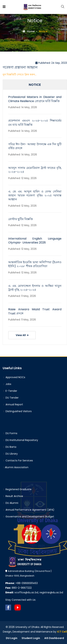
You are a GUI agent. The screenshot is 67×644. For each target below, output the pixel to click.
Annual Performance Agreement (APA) (28, 510)
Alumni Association (16, 467)
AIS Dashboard (54, 638)
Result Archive (13, 496)
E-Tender (10, 391)
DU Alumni (10, 503)
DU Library (10, 454)
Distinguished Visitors (17, 411)
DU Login (12, 638)
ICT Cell (62, 632)
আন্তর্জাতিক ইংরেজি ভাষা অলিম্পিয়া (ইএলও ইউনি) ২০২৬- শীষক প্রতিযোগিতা (35, 264)
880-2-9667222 (18, 588)
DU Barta (9, 447)
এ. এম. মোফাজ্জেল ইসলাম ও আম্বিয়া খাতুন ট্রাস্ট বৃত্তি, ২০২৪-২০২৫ (35, 288)
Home (29, 31)
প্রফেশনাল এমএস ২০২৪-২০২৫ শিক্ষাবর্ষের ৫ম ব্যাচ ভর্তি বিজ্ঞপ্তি (35, 123)
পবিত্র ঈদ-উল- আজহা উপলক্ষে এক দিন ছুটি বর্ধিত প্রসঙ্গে (35, 146)
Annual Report (13, 404)
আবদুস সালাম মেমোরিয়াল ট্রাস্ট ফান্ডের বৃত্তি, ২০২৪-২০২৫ (35, 170)
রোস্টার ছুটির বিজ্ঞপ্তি (20, 219)
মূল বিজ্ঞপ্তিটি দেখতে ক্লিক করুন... (20, 74)
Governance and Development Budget (28, 517)
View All (22, 335)
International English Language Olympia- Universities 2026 (35, 241)
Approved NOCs (14, 377)
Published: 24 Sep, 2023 (51, 63)
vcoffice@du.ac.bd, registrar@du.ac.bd (34, 592)
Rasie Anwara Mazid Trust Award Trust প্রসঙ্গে (35, 311)
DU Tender (11, 398)
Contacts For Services (18, 460)
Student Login (31, 638)
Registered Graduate (17, 489)
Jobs (7, 384)
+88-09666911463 (22, 583)
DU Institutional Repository (20, 440)
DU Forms (10, 433)
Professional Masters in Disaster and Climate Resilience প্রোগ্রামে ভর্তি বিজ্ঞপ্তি (35, 99)
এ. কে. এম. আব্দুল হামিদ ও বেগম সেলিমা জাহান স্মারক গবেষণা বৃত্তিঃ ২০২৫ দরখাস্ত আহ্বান (35, 196)
